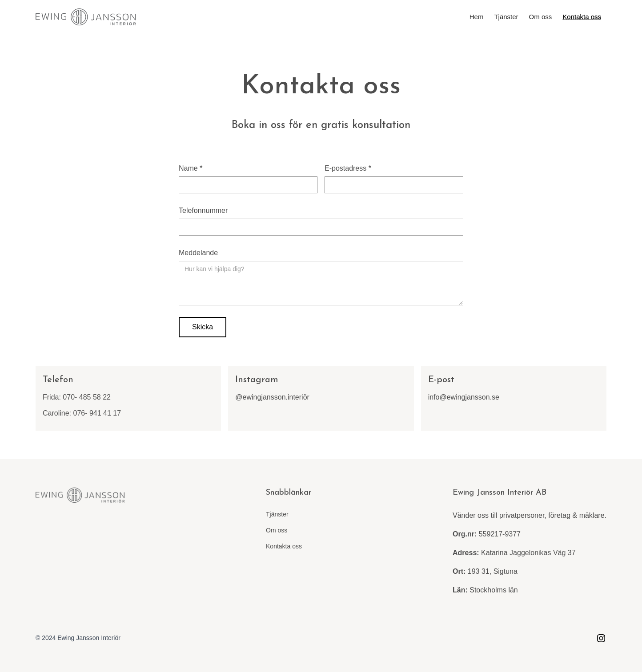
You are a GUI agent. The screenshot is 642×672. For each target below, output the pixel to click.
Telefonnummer (203, 210)
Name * (191, 168)
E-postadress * (348, 168)
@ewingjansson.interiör (272, 397)
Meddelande (198, 253)
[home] (86, 17)
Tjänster (506, 17)
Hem (477, 17)
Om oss (541, 17)
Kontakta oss (582, 17)
